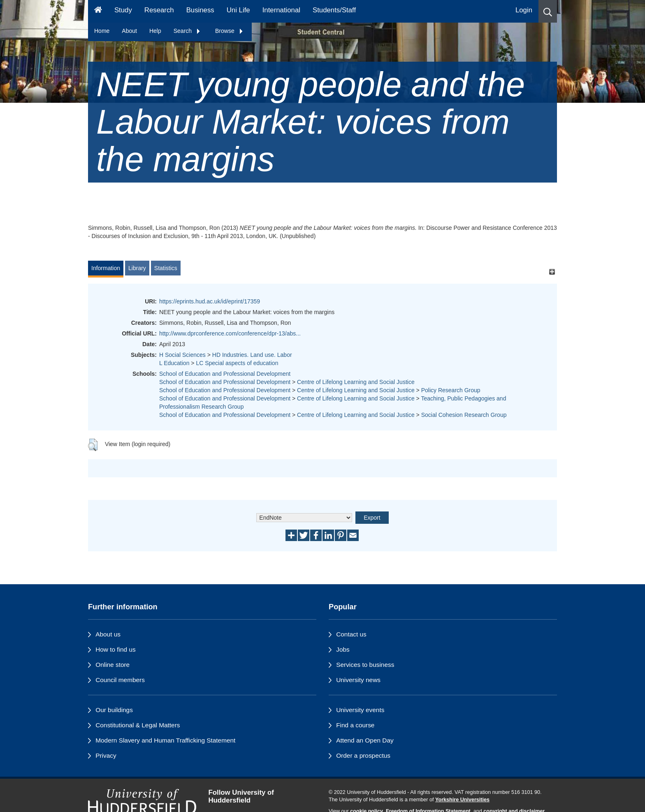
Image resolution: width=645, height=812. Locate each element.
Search (187, 31)
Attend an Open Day (365, 740)
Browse (229, 31)
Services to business (365, 665)
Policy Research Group (451, 390)
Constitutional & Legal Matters (138, 725)
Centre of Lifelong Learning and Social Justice (356, 382)
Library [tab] (137, 268)
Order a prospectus (363, 755)
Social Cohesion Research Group (464, 415)
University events (360, 710)
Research (159, 10)
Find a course (355, 725)
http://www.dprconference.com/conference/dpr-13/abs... (230, 333)
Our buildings (114, 710)
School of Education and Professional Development (225, 374)
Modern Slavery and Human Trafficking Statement (165, 740)
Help (155, 31)
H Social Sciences (182, 355)
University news (358, 680)
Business (200, 10)
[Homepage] (98, 11)
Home (102, 31)
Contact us (351, 634)
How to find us (116, 649)
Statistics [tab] (166, 268)
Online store (113, 665)
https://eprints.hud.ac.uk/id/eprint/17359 (210, 301)
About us (108, 634)
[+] (552, 272)
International (281, 10)
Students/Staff (334, 10)
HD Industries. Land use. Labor (252, 355)
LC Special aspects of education (237, 363)
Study (123, 10)
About (129, 31)
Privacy (106, 755)
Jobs (343, 649)
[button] (548, 11)
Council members (120, 680)
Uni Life (238, 10)
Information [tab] (106, 268)
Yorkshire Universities (462, 800)
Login (524, 10)
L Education (174, 363)
